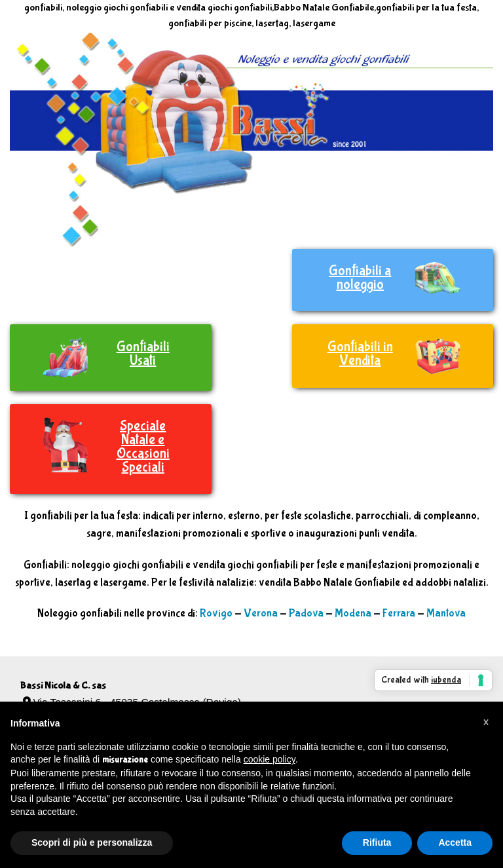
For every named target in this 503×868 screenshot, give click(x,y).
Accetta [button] (455, 842)
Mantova (446, 613)
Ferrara (399, 613)
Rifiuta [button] (377, 842)
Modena (353, 613)
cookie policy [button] (270, 759)
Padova (306, 613)
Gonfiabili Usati (143, 354)
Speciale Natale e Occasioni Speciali (143, 447)
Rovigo (216, 613)
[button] (486, 723)
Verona (261, 613)
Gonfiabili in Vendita (360, 354)
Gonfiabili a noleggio (360, 278)
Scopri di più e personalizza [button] (92, 842)
